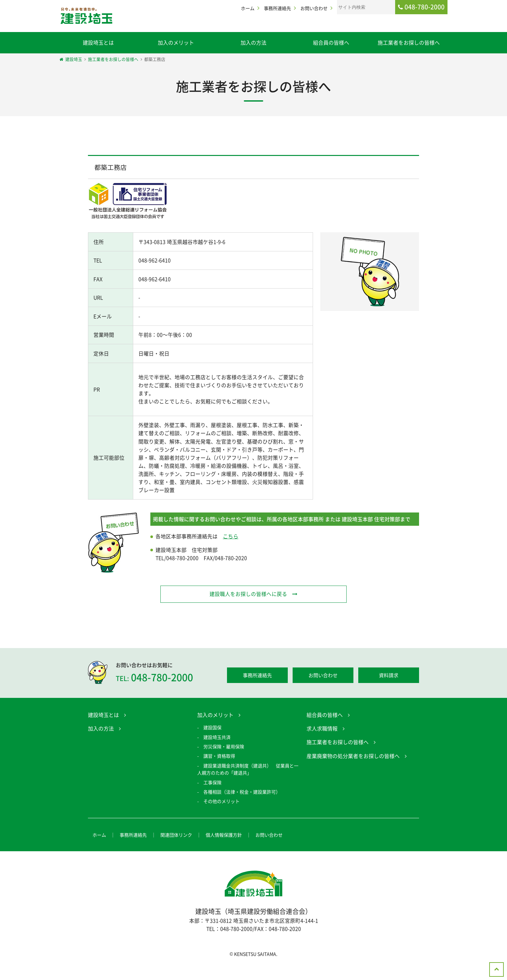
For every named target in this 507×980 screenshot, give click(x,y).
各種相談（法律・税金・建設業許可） (242, 807)
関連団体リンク (176, 849)
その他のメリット (221, 816)
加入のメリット (176, 42)
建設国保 (212, 742)
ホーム (248, 8)
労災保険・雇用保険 (224, 761)
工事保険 (212, 797)
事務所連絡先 (277, 8)
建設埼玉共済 (217, 752)
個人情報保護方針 (224, 849)
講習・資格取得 (219, 771)
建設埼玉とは (98, 42)
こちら (231, 551)
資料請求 (389, 690)
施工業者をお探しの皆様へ (409, 42)
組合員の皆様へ (331, 42)
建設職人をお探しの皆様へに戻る (248, 608)
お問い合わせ (314, 8)
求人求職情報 (322, 743)
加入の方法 (253, 42)
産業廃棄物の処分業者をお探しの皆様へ (353, 771)
